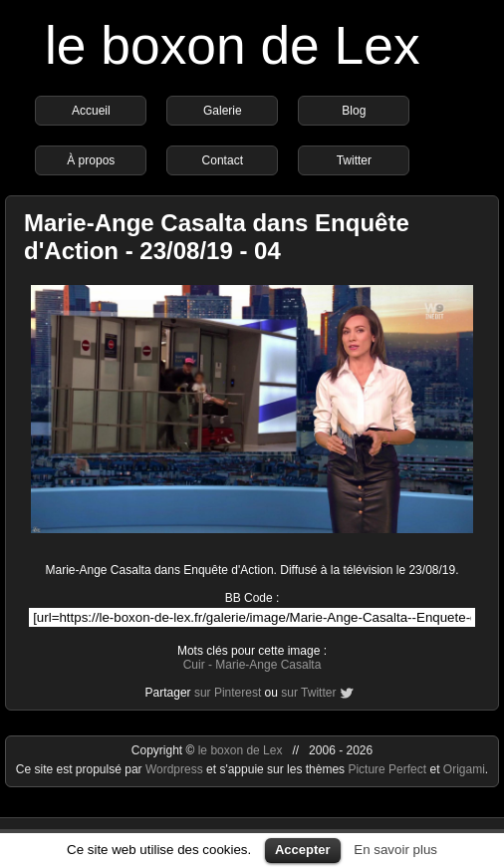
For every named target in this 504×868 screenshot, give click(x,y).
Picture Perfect (387, 769)
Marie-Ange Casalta (268, 665)
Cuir (194, 665)
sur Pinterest (228, 693)
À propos (91, 160)
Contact (223, 160)
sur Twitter (308, 693)
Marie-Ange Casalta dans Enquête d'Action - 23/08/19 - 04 (217, 237)
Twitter (354, 160)
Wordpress (176, 769)
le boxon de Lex (233, 45)
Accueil (91, 111)
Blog (354, 111)
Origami (464, 769)
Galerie (223, 111)
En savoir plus (395, 850)
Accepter (303, 850)
